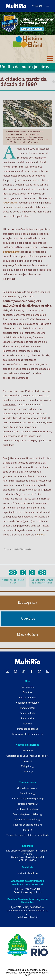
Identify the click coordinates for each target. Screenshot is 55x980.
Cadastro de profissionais (28, 825)
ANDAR (28, 751)
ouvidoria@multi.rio (28, 873)
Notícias (28, 724)
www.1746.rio (31, 917)
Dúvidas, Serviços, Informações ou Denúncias (27, 901)
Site (28, 681)
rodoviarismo (10, 203)
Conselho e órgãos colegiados (28, 799)
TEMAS (27, 772)
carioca (41, 535)
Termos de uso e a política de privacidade (28, 835)
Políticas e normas (27, 804)
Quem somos (28, 687)
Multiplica (28, 766)
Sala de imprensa (27, 698)
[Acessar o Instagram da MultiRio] (15, 671)
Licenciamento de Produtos (27, 734)
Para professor (28, 708)
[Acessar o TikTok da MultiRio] (24, 671)
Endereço (28, 846)
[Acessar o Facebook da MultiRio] (31, 671)
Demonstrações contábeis (28, 814)
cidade (32, 162)
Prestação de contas (28, 809)
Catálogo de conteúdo (27, 703)
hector (28, 761)
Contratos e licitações (28, 820)
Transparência (27, 782)
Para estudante (27, 713)
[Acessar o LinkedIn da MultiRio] (48, 671)
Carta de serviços (27, 788)
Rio (32, 194)
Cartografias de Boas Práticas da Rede (27, 756)
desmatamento (11, 252)
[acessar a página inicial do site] (16, 6)
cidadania (8, 400)
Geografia (7, 549)
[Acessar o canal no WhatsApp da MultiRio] (40, 671)
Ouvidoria (28, 867)
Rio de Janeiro (26, 549)
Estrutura (28, 692)
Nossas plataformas (27, 745)
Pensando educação (28, 729)
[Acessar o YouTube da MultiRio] (7, 671)
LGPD (28, 830)
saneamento (10, 404)
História (16, 549)
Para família (27, 718)
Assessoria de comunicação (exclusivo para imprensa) (28, 882)
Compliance (28, 793)
